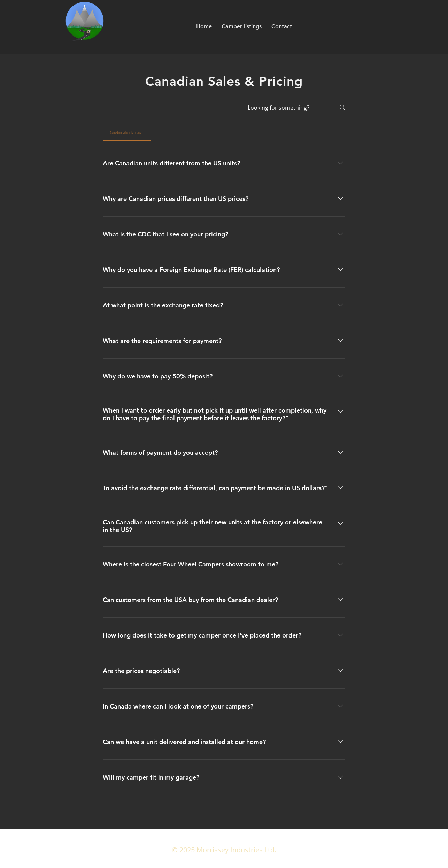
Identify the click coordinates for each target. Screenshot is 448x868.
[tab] (127, 132)
